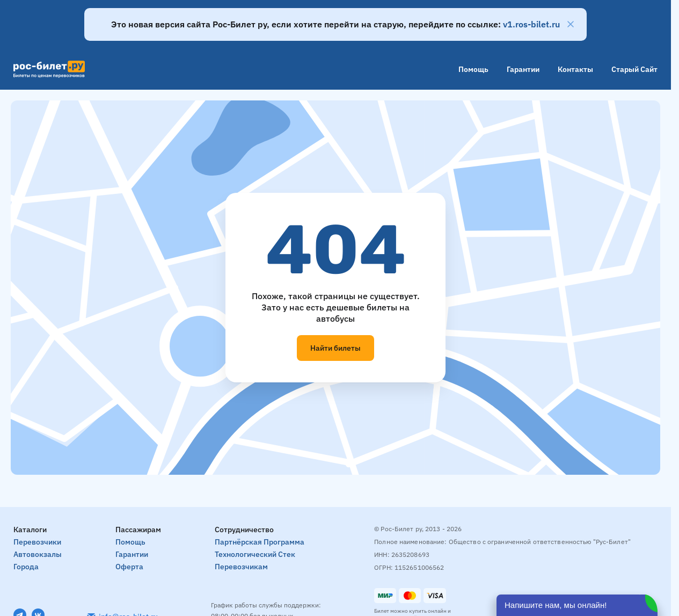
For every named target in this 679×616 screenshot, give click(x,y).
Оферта (129, 567)
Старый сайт (634, 69)
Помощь (473, 69)
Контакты (575, 69)
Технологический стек (255, 554)
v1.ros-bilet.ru (531, 24)
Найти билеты (335, 348)
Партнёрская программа (260, 542)
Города (26, 567)
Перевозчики (37, 542)
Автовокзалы (38, 554)
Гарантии (523, 69)
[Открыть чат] (577, 605)
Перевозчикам (241, 567)
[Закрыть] (571, 24)
